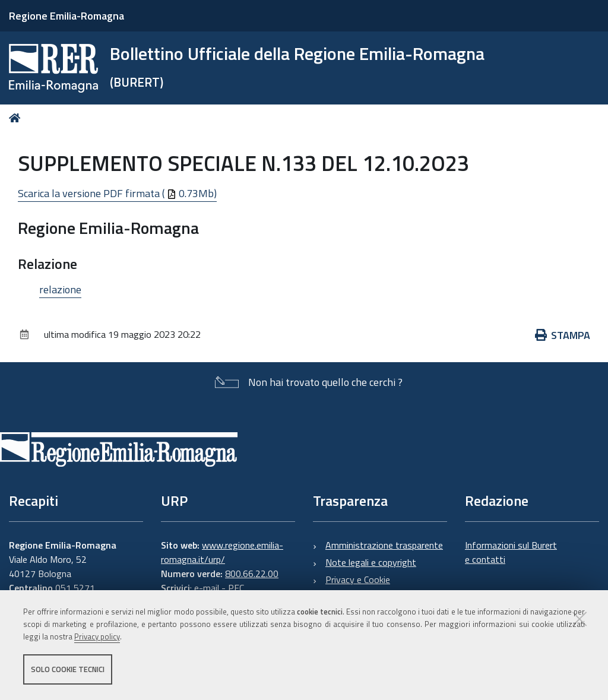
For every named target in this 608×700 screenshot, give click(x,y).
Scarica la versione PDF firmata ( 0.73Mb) (117, 193)
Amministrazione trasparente (384, 545)
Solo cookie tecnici (68, 669)
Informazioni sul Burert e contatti (511, 552)
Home (17, 118)
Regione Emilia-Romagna (66, 16)
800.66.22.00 (252, 574)
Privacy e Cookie (358, 579)
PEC (236, 588)
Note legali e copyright (371, 562)
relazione (60, 289)
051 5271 (75, 588)
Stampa (563, 335)
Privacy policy (97, 636)
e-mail (207, 588)
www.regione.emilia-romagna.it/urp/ (222, 552)
